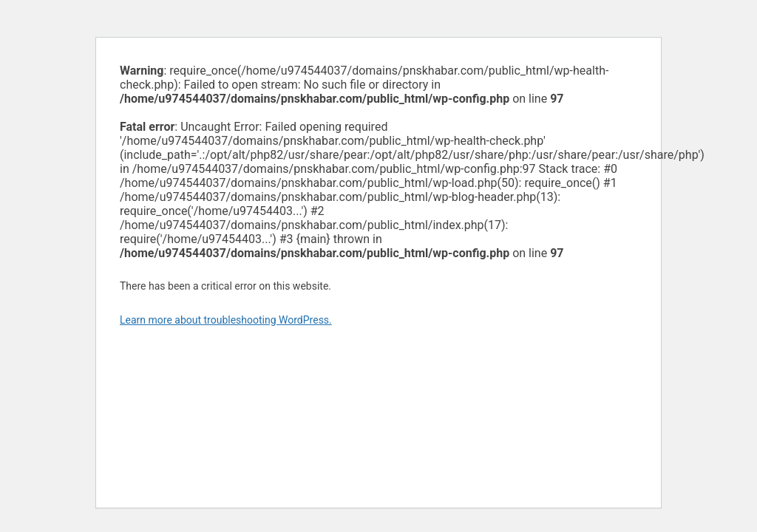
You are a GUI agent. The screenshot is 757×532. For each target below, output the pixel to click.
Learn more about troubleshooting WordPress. (226, 320)
